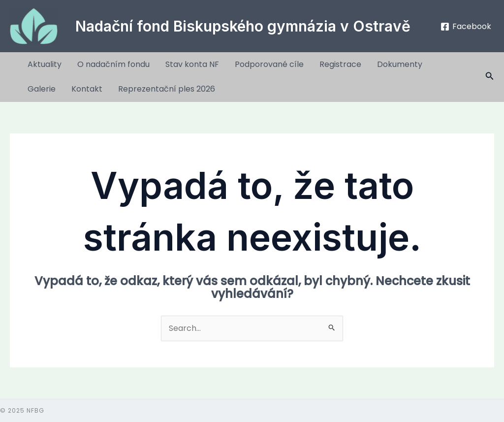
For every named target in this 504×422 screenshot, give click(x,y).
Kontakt (87, 89)
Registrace (340, 64)
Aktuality (45, 64)
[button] (490, 77)
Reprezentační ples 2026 (167, 89)
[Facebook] (466, 27)
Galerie (42, 89)
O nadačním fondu (113, 64)
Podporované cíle (269, 64)
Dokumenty (400, 64)
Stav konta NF (192, 64)
